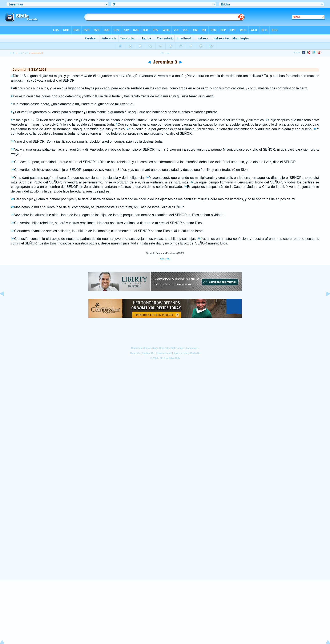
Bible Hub (165, 259)
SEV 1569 (23, 53)
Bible (13, 53)
